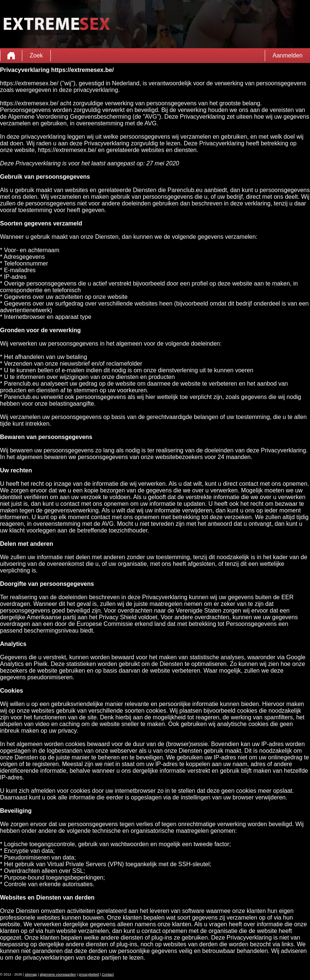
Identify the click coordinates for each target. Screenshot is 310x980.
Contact (108, 974)
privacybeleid (89, 974)
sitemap (31, 974)
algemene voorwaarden (58, 974)
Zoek (36, 55)
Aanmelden (288, 55)
